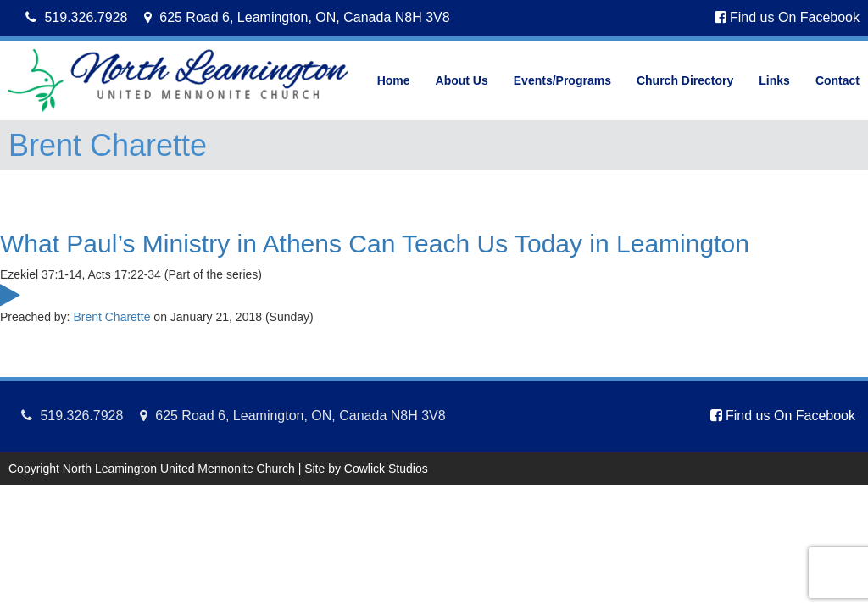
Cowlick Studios (386, 469)
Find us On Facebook (787, 17)
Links (774, 80)
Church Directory (685, 80)
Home (394, 80)
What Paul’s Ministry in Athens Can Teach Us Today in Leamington (375, 244)
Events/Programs (562, 80)
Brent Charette (111, 317)
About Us (462, 80)
